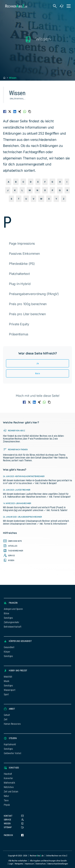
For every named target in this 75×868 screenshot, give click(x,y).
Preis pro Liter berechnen (27, 314)
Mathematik (9, 783)
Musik (6, 681)
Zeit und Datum (11, 792)
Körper (7, 652)
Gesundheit (9, 647)
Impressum (29, 864)
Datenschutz (40, 864)
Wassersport (10, 690)
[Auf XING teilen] (20, 112)
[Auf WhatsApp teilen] (25, 112)
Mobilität (8, 677)
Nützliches (9, 787)
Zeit (6, 719)
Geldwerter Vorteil (12, 753)
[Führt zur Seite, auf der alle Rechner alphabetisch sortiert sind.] (37, 436)
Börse (6, 613)
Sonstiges (8, 618)
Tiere (6, 800)
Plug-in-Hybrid (20, 284)
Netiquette (19, 864)
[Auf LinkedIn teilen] (15, 112)
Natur (6, 796)
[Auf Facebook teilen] (5, 112)
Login (11, 864)
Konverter (8, 778)
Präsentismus (19, 334)
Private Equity (19, 324)
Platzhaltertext (19, 274)
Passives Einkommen (24, 254)
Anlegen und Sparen (13, 609)
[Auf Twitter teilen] (10, 112)
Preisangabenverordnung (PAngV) (34, 294)
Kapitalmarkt (10, 744)
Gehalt (7, 715)
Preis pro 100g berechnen (28, 304)
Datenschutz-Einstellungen (58, 864)
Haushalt (8, 774)
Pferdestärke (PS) (22, 264)
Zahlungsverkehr (11, 622)
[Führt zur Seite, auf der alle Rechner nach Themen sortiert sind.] (37, 454)
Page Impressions (22, 243)
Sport (6, 694)
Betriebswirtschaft (13, 627)
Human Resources (12, 724)
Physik (7, 805)
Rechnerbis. (16, 6)
